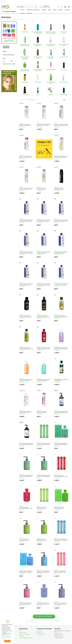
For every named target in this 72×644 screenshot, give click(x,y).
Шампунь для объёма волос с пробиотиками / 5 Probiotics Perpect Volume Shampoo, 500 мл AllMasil (44, 572)
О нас (20, 631)
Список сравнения (41, 634)
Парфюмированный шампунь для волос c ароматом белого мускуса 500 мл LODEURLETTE (61, 348)
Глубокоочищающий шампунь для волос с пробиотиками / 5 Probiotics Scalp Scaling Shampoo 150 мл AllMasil (61, 444)
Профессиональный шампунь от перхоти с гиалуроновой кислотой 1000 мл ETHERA (61, 284)
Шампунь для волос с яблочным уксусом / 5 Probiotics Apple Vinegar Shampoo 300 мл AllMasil (25, 540)
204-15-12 (44, 6)
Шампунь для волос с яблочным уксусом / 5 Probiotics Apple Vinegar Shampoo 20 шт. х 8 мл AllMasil (44, 508)
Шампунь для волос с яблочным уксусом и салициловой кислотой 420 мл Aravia (44, 189)
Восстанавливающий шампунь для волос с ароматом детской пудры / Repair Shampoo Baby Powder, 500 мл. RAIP (26, 444)
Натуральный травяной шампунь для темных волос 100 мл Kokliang (26, 316)
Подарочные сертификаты (25, 634)
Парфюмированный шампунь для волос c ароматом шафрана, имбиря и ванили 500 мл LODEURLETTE (26, 380)
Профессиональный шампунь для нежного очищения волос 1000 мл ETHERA (61, 221)
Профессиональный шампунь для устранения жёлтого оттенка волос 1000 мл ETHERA (26, 284)
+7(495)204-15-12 (58, 633)
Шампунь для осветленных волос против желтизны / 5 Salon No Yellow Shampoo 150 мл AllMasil (44, 604)
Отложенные (39, 633)
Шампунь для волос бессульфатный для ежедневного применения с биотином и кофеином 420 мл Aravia (61, 189)
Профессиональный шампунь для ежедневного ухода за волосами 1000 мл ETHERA (44, 221)
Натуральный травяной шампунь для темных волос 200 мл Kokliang (43, 316)
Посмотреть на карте (59, 638)
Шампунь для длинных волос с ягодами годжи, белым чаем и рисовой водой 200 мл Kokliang (44, 348)
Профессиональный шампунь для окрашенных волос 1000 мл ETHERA (26, 253)
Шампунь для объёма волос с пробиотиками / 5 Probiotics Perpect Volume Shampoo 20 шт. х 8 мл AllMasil (61, 540)
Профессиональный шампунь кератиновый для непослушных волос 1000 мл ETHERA (44, 284)
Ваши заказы (39, 631)
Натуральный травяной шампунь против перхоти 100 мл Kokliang (61, 316)
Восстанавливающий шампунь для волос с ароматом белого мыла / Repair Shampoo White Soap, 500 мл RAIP (61, 412)
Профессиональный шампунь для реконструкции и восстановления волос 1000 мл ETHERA (44, 253)
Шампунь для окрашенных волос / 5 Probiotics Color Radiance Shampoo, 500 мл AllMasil (26, 604)
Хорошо (7, 641)
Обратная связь (22, 633)
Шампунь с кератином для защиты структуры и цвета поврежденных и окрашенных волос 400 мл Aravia (26, 157)
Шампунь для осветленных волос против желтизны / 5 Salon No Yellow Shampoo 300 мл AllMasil (61, 604)
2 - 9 (64, 621)
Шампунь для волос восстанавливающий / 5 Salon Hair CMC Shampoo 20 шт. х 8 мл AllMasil (61, 476)
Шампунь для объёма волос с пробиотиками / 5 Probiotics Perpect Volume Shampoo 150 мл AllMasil (26, 572)
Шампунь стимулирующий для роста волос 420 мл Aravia (44, 125)
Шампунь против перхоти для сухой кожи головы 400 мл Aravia (61, 157)
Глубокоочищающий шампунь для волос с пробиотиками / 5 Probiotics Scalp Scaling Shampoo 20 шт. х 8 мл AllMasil (44, 444)
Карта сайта (22, 636)
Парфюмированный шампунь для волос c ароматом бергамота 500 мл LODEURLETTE (43, 380)
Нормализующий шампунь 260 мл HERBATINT (61, 380)
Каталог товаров (10, 11)
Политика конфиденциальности (26, 638)
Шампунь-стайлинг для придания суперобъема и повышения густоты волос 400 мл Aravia (26, 125)
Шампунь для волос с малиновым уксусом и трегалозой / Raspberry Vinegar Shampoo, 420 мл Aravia (44, 412)
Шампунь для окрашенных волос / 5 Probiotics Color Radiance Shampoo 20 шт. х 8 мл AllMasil (61, 572)
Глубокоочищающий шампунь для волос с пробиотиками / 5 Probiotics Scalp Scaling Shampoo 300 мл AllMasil (26, 476)
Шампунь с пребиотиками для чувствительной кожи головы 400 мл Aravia (61, 125)
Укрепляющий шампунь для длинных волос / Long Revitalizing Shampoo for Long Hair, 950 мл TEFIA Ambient (26, 412)
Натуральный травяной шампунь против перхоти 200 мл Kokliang (26, 348)
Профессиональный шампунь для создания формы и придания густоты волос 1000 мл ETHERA (61, 253)
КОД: (20, 123)
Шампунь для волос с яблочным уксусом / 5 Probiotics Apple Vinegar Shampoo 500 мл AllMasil (42, 540)
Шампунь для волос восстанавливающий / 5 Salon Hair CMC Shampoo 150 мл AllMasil (26, 508)
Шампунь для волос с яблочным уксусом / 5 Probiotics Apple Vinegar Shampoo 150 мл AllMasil (60, 508)
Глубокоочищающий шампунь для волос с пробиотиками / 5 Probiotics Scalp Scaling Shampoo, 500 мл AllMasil (44, 476)
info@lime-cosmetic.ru (59, 636)
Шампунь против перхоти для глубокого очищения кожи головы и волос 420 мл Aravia (26, 189)
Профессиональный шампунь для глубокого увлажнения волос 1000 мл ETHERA (26, 221)
